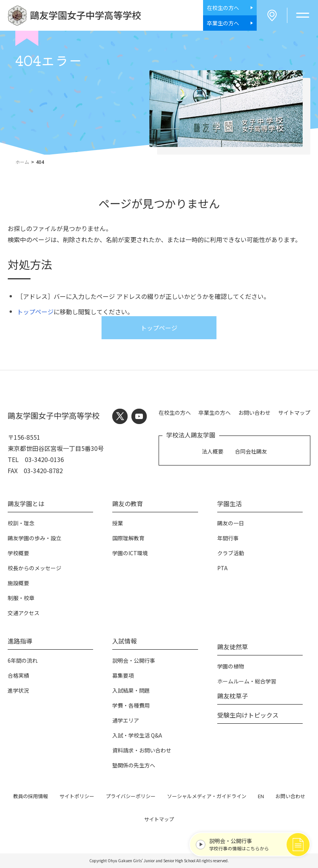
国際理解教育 (128, 538)
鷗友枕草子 (233, 696)
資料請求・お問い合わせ (142, 750)
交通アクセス (24, 613)
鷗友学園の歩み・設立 (34, 538)
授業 (118, 523)
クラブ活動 (231, 553)
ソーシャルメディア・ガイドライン (207, 796)
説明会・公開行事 (134, 660)
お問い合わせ (254, 413)
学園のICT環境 (130, 553)
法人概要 (213, 451)
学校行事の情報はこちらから (256, 844)
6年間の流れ (23, 660)
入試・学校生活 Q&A (137, 735)
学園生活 (229, 503)
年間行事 (228, 538)
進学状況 (18, 690)
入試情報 (125, 641)
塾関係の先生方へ (134, 765)
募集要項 (123, 675)
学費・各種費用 (131, 705)
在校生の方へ (175, 413)
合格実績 (18, 675)
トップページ (35, 312)
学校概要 (18, 553)
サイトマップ (294, 413)
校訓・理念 (21, 523)
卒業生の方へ (215, 413)
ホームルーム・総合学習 (247, 681)
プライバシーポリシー (131, 796)
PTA (222, 568)
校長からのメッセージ (34, 568)
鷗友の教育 (128, 503)
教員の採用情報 (30, 796)
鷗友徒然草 (233, 647)
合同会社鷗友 (251, 451)
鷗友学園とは (26, 503)
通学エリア (126, 720)
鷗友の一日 (231, 523)
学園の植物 (231, 666)
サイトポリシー (77, 796)
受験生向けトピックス (248, 715)
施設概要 (18, 583)
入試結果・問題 (131, 690)
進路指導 (20, 641)
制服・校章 (21, 598)
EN (261, 796)
